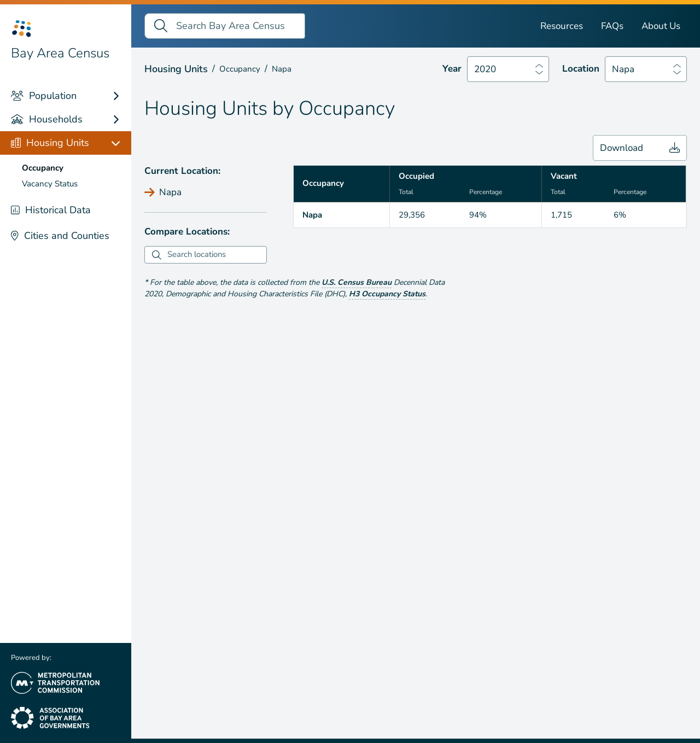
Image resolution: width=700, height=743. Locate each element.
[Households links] (121, 119)
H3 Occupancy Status (387, 294)
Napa (623, 69)
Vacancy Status (50, 184)
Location (581, 69)
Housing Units (50, 143)
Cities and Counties (60, 236)
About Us (661, 26)
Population (44, 96)
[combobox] (215, 255)
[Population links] (121, 96)
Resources (562, 26)
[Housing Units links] (121, 143)
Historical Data (51, 210)
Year (452, 69)
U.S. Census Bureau (357, 282)
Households (47, 119)
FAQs (612, 26)
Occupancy (43, 168)
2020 (485, 69)
